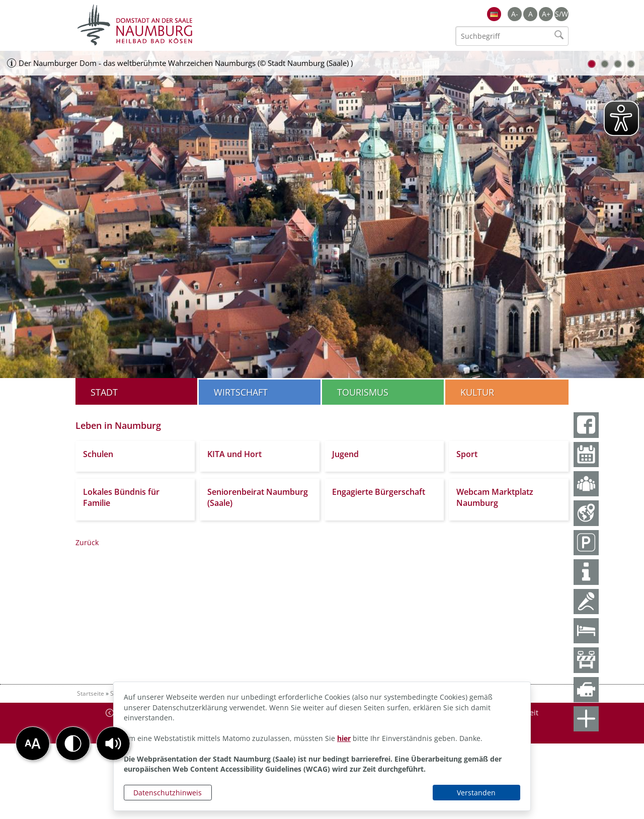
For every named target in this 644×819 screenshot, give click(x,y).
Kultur (477, 392)
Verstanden (476, 793)
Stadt (104, 392)
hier (344, 738)
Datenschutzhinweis (168, 793)
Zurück (87, 542)
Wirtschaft (241, 392)
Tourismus (363, 392)
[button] (113, 743)
